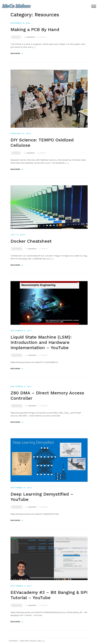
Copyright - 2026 (16, 641)
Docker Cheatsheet (31, 241)
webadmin (31, 37)
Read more (17, 53)
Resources (17, 249)
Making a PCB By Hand (35, 30)
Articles (16, 37)
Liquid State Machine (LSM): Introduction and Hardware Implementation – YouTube (41, 342)
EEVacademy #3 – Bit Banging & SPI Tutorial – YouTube (49, 595)
